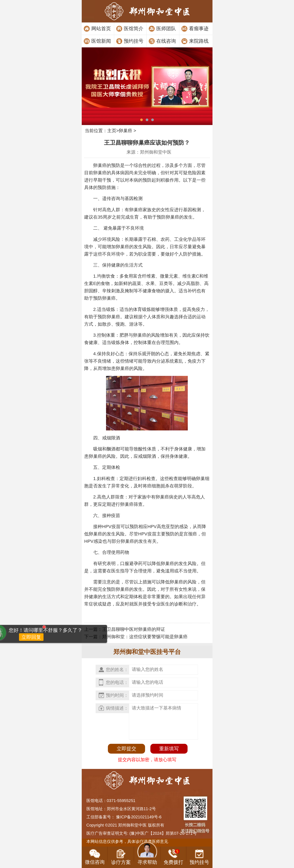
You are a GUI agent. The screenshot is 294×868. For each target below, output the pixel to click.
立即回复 (21, 655)
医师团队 (166, 28)
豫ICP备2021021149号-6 (139, 817)
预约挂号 (134, 41)
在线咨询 (166, 41)
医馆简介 (134, 28)
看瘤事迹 (199, 28)
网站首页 (101, 28)
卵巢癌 (125, 131)
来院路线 (199, 41)
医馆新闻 (101, 41)
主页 (112, 131)
